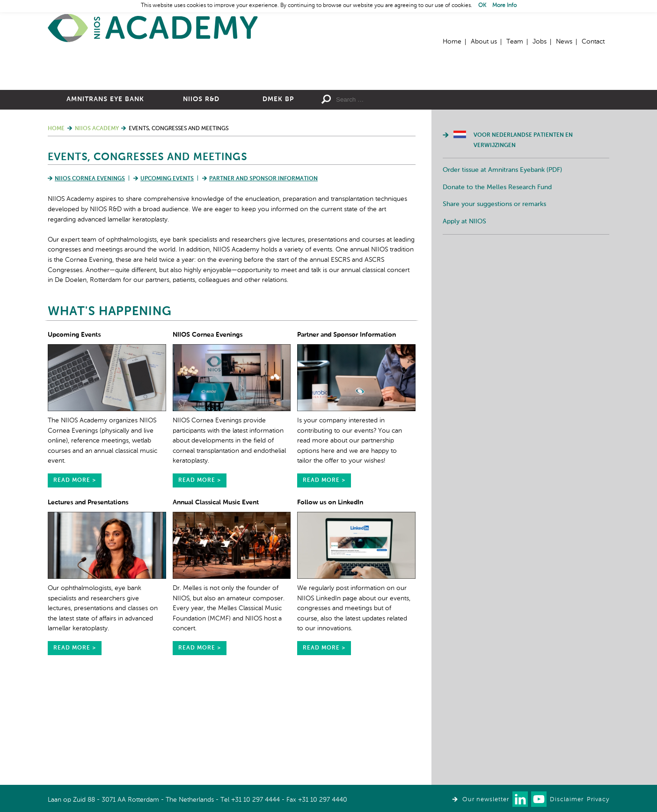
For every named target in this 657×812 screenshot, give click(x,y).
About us (484, 42)
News (564, 42)
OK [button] (482, 6)
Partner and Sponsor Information (263, 281)
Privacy (598, 800)
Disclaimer (567, 800)
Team (515, 42)
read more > (75, 583)
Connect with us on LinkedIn (520, 799)
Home (153, 28)
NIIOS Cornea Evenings (90, 281)
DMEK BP (278, 202)
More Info (504, 6)
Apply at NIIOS (464, 324)
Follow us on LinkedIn (330, 605)
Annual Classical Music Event (216, 605)
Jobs (540, 42)
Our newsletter (486, 800)
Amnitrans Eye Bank (105, 202)
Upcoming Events (167, 281)
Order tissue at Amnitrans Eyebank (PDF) (502, 273)
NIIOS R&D (201, 202)
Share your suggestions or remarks (494, 307)
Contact (593, 42)
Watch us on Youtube (539, 799)
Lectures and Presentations (88, 605)
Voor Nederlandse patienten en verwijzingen (523, 243)
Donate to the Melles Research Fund (497, 290)
